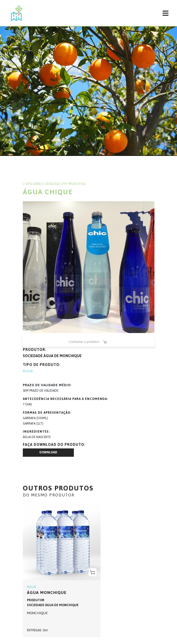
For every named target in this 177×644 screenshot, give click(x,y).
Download (48, 452)
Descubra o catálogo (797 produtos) (55, 184)
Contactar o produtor (89, 342)
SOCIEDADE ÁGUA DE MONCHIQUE (52, 356)
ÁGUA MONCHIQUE (47, 593)
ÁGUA (28, 371)
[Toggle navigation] (165, 13)
